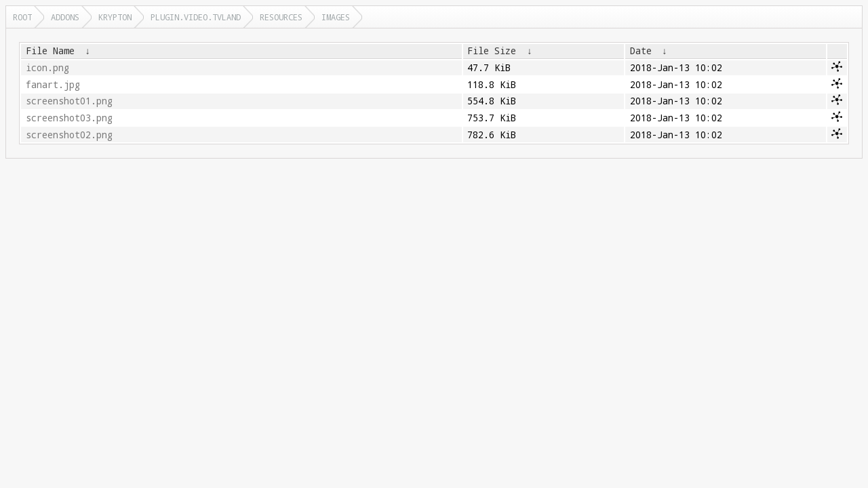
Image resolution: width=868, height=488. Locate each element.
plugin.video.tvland (196, 17)
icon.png (47, 68)
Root (22, 17)
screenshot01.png (69, 101)
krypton (115, 17)
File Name (50, 51)
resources (281, 17)
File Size (492, 51)
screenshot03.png (69, 118)
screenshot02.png (69, 135)
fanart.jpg (53, 85)
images (336, 17)
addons (65, 17)
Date (641, 51)
